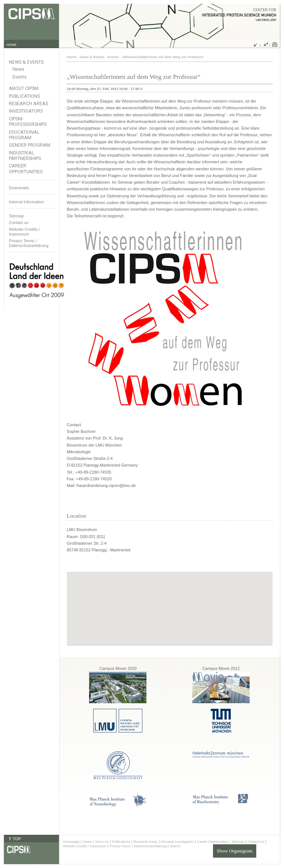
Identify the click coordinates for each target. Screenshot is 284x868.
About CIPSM (24, 88)
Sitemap (16, 216)
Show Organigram (235, 851)
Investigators (26, 111)
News (18, 69)
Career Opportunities (26, 168)
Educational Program (24, 135)
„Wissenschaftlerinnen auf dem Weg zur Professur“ (163, 57)
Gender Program (30, 145)
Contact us (19, 223)
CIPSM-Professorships (28, 121)
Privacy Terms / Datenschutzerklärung (29, 243)
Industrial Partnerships (25, 156)
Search (175, 846)
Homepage (72, 842)
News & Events (26, 62)
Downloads (19, 188)
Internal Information (26, 202)
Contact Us (256, 842)
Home (72, 57)
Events (20, 77)
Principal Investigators (177, 842)
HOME (12, 45)
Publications (24, 96)
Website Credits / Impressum (85, 846)
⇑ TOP (14, 839)
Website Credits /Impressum (24, 232)
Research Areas (28, 104)
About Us (102, 842)
